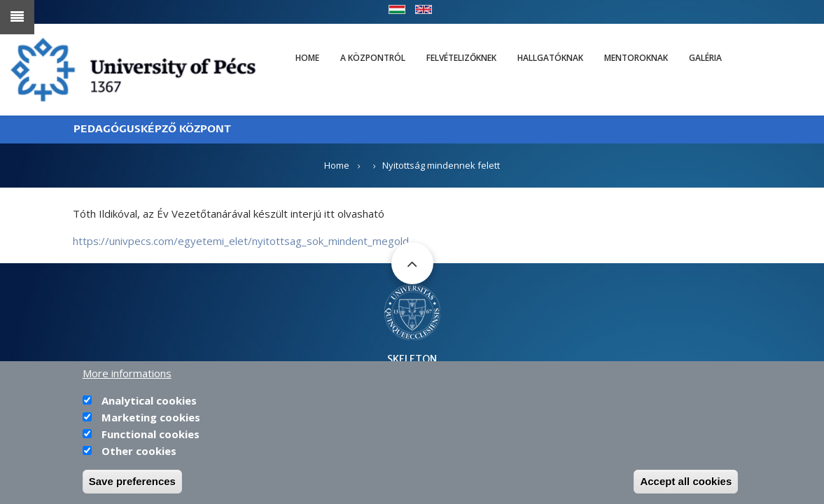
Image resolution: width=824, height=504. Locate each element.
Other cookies (139, 454)
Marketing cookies (151, 420)
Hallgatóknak (550, 58)
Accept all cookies (686, 484)
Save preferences (132, 484)
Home (307, 58)
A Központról (373, 58)
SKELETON (412, 359)
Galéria (705, 58)
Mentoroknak (636, 58)
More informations (127, 376)
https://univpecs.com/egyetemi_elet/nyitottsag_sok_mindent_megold (241, 241)
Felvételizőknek (461, 58)
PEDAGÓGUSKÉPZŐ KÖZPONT (152, 129)
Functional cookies (151, 437)
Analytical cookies (149, 403)
